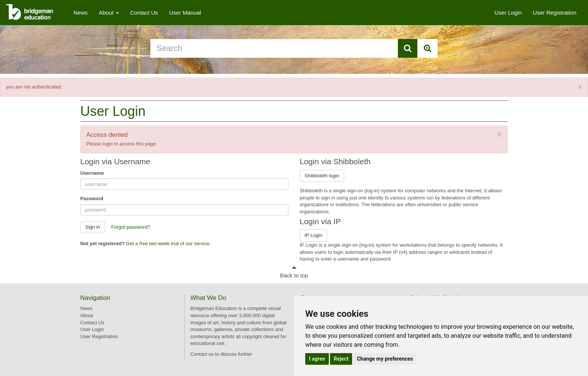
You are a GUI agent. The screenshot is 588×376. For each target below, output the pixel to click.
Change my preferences (385, 359)
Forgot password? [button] (130, 227)
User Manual (185, 13)
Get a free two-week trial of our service (168, 243)
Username (92, 173)
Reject (341, 359)
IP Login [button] (313, 235)
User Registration (555, 13)
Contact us (202, 354)
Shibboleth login (322, 176)
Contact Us (144, 13)
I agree (317, 359)
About (109, 13)
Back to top (294, 275)
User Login (508, 13)
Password (92, 198)
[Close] (580, 87)
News (81, 13)
